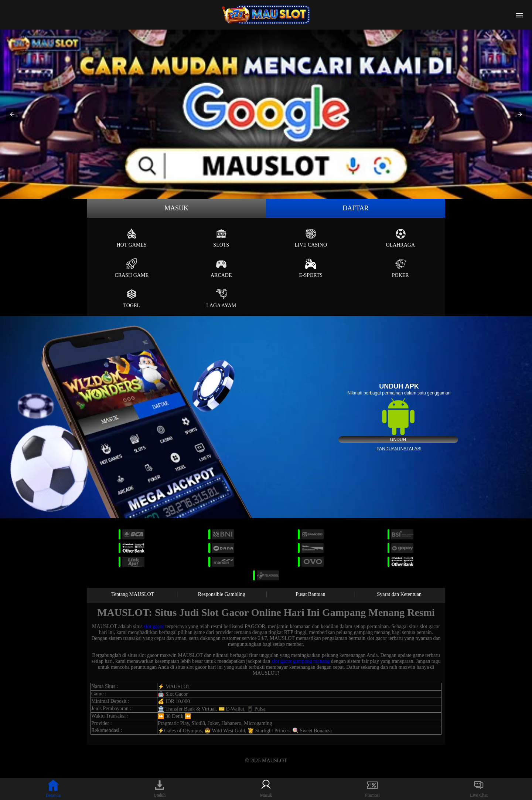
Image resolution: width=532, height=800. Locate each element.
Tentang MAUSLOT (133, 594)
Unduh (398, 440)
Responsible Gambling (222, 594)
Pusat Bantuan (311, 594)
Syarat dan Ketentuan (399, 594)
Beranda (53, 789)
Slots (221, 238)
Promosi (372, 789)
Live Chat (479, 789)
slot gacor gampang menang (301, 661)
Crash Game (132, 268)
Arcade (221, 268)
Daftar (356, 208)
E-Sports (311, 268)
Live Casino (311, 238)
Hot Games (132, 238)
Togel (132, 299)
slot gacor (154, 626)
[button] (12, 114)
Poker (400, 268)
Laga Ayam (221, 299)
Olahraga (400, 238)
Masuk (176, 208)
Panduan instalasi (399, 449)
